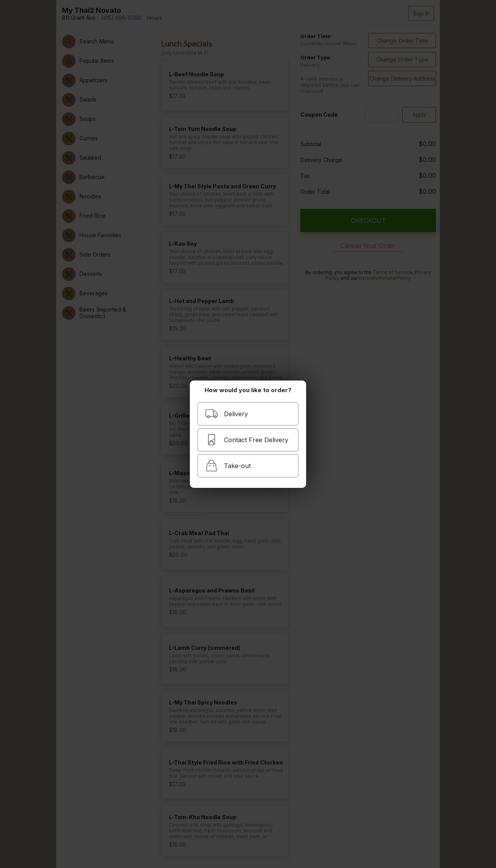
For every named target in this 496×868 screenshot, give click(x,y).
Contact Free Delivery (247, 440)
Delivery (226, 414)
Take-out (228, 466)
